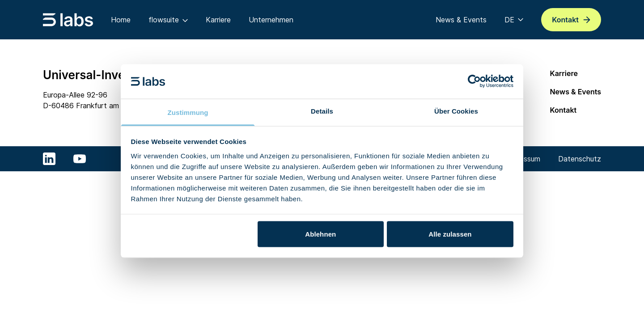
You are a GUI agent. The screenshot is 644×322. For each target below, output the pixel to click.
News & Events (575, 92)
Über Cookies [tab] (456, 111)
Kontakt (563, 110)
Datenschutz (580, 159)
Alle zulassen (450, 234)
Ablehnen (320, 234)
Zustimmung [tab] (188, 112)
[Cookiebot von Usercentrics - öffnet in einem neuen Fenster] (474, 81)
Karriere (564, 73)
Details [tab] (322, 111)
